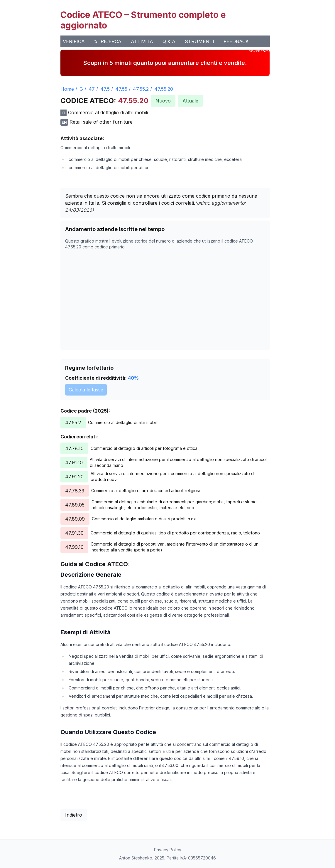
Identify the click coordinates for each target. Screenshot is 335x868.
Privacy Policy (168, 850)
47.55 (121, 89)
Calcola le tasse (86, 390)
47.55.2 (141, 89)
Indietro (74, 815)
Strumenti (199, 41)
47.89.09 (75, 519)
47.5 (105, 89)
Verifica (74, 41)
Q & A (169, 41)
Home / (69, 89)
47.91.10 (74, 462)
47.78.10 (74, 448)
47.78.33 (75, 491)
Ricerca (108, 41)
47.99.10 (74, 547)
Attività (142, 41)
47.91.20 (74, 477)
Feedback (236, 41)
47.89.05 (75, 505)
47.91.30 (74, 533)
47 (92, 89)
